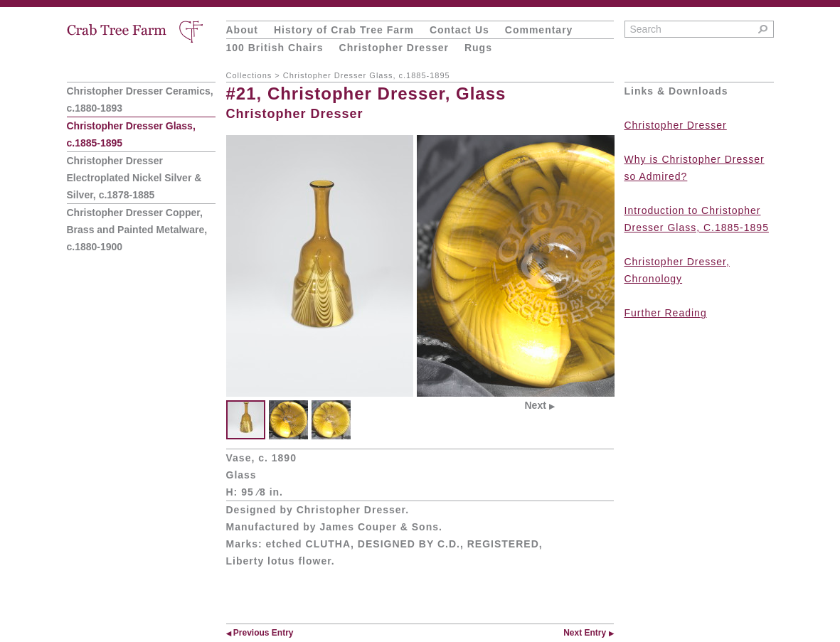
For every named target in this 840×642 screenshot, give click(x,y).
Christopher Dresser (394, 48)
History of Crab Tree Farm (344, 30)
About (242, 30)
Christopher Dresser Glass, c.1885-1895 (367, 75)
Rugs (478, 48)
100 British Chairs (275, 48)
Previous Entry (260, 633)
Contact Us (459, 30)
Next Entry (588, 633)
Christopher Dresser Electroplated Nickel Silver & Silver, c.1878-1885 (134, 178)
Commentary (539, 30)
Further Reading (666, 313)
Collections (249, 75)
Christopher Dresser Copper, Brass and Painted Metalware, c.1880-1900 (137, 230)
